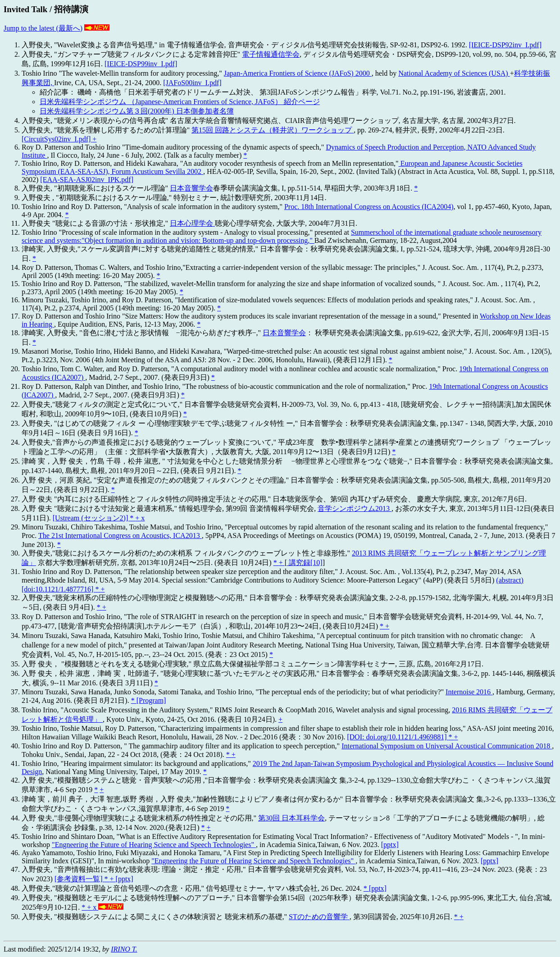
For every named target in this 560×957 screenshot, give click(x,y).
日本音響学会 (191, 188)
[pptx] (390, 845)
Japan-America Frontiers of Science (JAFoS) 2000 (298, 73)
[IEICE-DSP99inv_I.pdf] (141, 64)
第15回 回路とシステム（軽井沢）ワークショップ (273, 130)
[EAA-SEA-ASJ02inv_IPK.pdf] (87, 180)
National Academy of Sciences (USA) (454, 73)
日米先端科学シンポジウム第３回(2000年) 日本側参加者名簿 (137, 111)
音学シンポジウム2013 (355, 508)
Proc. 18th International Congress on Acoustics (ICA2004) (369, 207)
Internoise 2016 (469, 692)
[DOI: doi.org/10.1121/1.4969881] (398, 737)
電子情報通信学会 (271, 54)
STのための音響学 (319, 917)
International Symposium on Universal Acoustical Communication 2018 (447, 746)
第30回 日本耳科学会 (291, 818)
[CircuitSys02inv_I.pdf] (57, 139)
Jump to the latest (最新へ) (43, 28)
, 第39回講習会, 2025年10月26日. (402, 917)
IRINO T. (124, 949)
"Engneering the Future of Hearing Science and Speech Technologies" (154, 845)
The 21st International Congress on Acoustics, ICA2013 (120, 535)
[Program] (151, 700)
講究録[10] (305, 563)
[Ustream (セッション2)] (91, 518)
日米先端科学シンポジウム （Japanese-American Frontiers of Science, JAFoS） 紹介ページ (180, 102)
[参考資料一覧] (80, 879)
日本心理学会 (192, 223)
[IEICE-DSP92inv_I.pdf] (505, 45)
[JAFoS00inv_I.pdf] (192, 83)
